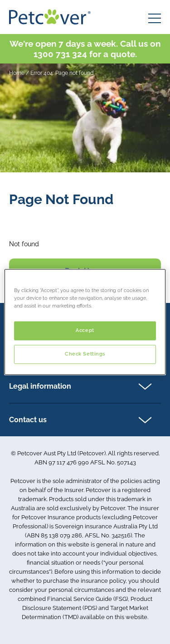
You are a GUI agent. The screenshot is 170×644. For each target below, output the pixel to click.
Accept (85, 331)
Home (17, 73)
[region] (85, 322)
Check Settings (85, 354)
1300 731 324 (60, 54)
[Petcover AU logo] (50, 17)
